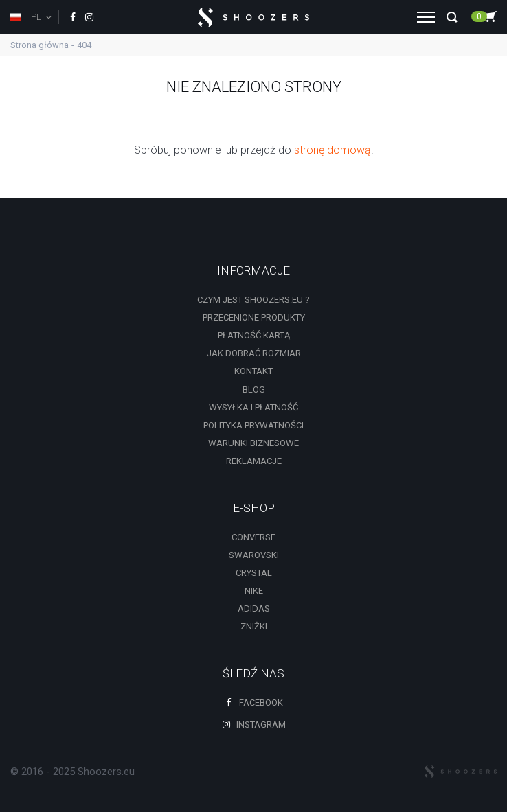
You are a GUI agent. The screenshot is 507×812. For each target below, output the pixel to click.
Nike (254, 591)
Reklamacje (254, 461)
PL (26, 17)
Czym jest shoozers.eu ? (253, 300)
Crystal (254, 573)
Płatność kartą (254, 335)
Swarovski (254, 555)
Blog (254, 390)
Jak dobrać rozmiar (254, 353)
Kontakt (253, 371)
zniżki (254, 626)
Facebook (253, 703)
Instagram (253, 724)
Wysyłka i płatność (253, 407)
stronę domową (333, 150)
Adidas (254, 608)
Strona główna (40, 45)
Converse (253, 537)
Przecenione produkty (254, 317)
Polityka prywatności (253, 425)
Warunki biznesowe (253, 443)
